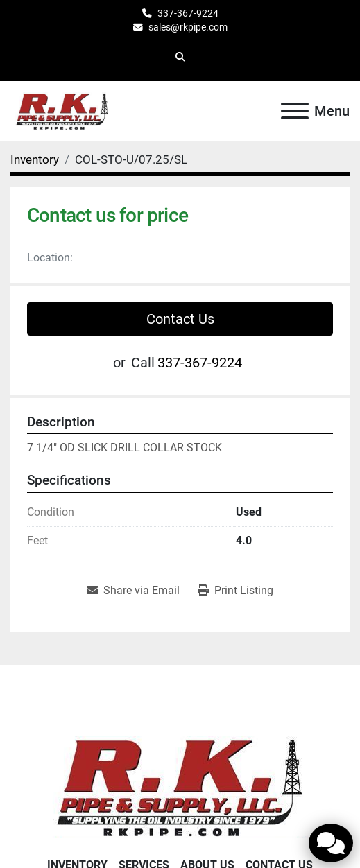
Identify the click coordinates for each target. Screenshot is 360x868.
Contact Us (180, 319)
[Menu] (295, 111)
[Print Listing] (235, 591)
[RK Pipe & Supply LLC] (180, 786)
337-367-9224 (188, 13)
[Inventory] (35, 159)
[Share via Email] (133, 591)
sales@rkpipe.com (188, 27)
